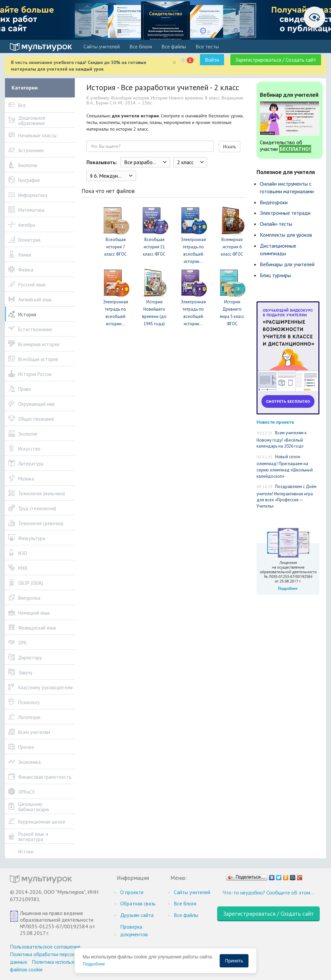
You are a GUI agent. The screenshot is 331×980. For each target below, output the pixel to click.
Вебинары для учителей (287, 264)
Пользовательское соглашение (45, 947)
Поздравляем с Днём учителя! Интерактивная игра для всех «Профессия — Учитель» (286, 496)
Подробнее (94, 964)
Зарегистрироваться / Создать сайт (276, 60)
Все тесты (207, 46)
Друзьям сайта (137, 915)
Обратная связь (138, 903)
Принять (234, 961)
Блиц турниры (275, 275)
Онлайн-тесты (276, 224)
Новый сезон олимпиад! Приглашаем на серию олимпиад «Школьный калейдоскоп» (285, 466)
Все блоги (141, 46)
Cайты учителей (102, 46)
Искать (230, 147)
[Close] (174, 62)
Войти (212, 60)
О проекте (132, 892)
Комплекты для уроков (286, 235)
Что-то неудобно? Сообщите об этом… (268, 892)
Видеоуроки (274, 202)
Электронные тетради (285, 213)
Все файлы (174, 46)
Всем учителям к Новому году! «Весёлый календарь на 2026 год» (282, 439)
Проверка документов (134, 930)
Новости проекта (275, 422)
